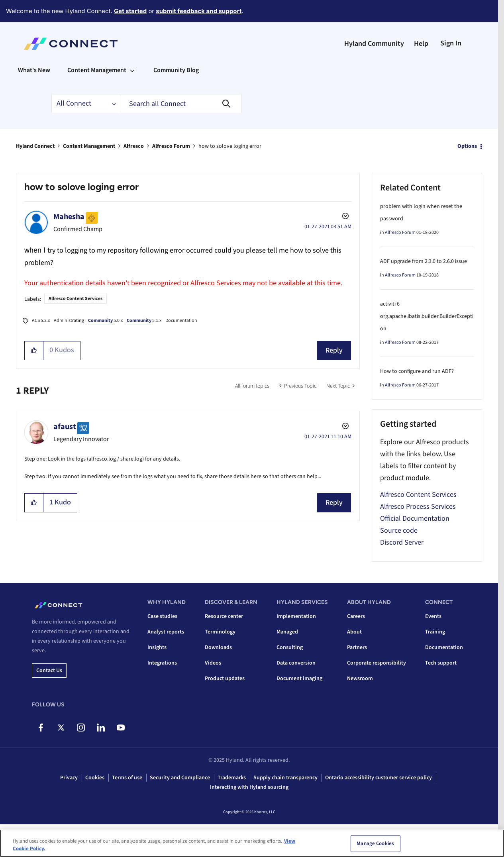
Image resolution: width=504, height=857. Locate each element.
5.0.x (105, 321)
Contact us (49, 671)
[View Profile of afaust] (65, 427)
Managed (287, 632)
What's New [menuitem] (34, 70)
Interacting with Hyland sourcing (249, 787)
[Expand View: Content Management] (132, 70)
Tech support (441, 663)
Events (433, 616)
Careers (356, 616)
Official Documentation (415, 519)
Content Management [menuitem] (97, 70)
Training (435, 632)
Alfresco (134, 146)
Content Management (89, 146)
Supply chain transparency (285, 778)
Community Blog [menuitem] (176, 70)
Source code (399, 530)
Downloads (218, 647)
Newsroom (360, 679)
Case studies (162, 616)
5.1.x (144, 321)
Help (421, 44)
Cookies (95, 778)
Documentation (181, 321)
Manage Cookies (375, 843)
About (354, 632)
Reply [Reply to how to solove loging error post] (334, 350)
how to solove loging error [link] (230, 146)
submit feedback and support (199, 11)
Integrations (162, 663)
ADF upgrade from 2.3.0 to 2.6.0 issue (424, 261)
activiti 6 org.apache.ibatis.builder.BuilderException (427, 316)
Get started (130, 11)
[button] (34, 351)
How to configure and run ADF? (417, 371)
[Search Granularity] (86, 104)
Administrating (69, 321)
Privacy (69, 778)
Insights (157, 647)
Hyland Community (374, 44)
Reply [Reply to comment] (334, 503)
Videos (213, 663)
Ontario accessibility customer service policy (378, 778)
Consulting (290, 647)
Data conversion (296, 663)
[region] (252, 843)
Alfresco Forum (171, 146)
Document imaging (299, 679)
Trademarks (232, 778)
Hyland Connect (35, 146)
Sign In (451, 43)
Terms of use (127, 778)
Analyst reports (166, 632)
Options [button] (467, 146)
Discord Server (402, 542)
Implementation (296, 616)
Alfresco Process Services (418, 507)
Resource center (224, 616)
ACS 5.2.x (41, 321)
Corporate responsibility (377, 663)
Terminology (220, 632)
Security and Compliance (180, 778)
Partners (357, 647)
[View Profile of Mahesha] (69, 217)
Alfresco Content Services (76, 299)
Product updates (225, 679)
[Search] (181, 104)
